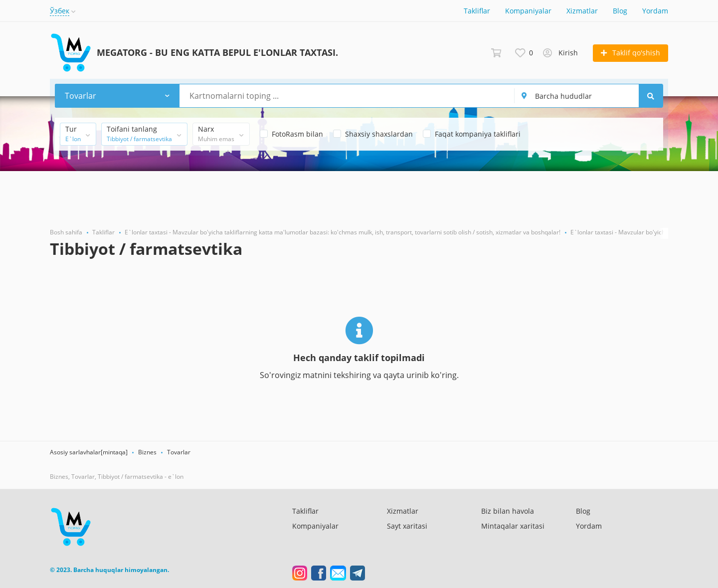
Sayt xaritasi (407, 526)
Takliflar (477, 11)
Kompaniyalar (528, 11)
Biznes (147, 452)
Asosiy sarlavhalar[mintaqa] (89, 452)
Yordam (655, 11)
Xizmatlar (582, 11)
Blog (620, 11)
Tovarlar (179, 452)
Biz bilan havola (508, 511)
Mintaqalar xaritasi (513, 526)
